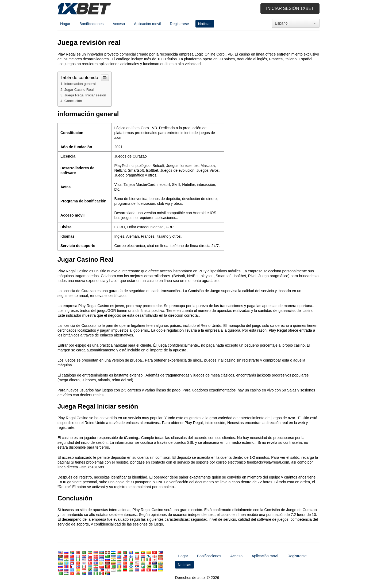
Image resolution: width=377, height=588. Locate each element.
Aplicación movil (147, 24)
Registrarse (179, 24)
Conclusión (73, 101)
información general (80, 84)
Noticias (205, 24)
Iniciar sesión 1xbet (290, 8)
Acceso (119, 24)
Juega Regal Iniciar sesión (85, 95)
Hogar (65, 24)
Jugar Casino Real (79, 90)
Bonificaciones (91, 24)
